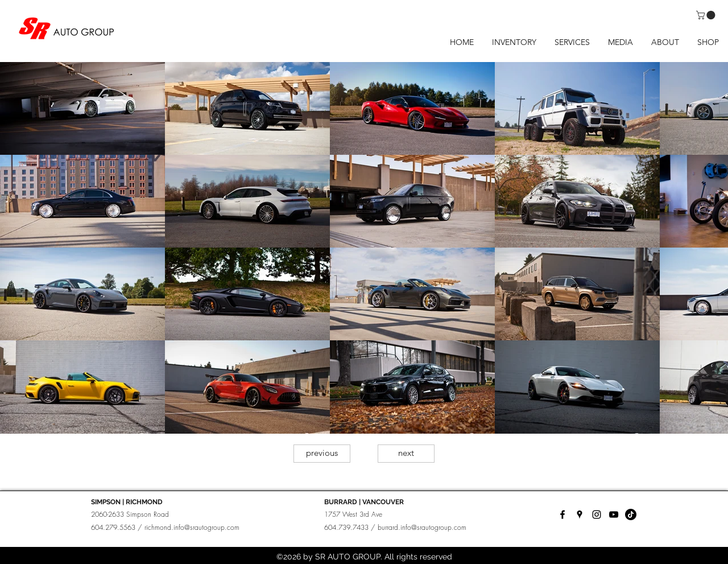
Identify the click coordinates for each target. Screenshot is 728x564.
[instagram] (597, 514)
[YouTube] (614, 514)
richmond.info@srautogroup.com (192, 527)
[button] (707, 15)
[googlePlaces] (580, 514)
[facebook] (562, 514)
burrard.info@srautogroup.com (422, 527)
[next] (406, 454)
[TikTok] (631, 514)
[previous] (322, 454)
